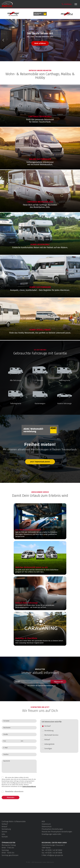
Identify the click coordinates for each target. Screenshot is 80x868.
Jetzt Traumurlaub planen (40, 462)
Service (4, 832)
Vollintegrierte (64, 372)
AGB (43, 821)
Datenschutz (47, 827)
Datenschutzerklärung (29, 786)
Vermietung (6, 829)
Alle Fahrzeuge (16, 372)
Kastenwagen (40, 395)
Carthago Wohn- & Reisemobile (14, 821)
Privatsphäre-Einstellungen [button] (52, 829)
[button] (3, 40)
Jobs (3, 834)
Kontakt (5, 837)
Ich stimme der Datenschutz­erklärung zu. (42, 686)
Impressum (46, 824)
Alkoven (40, 372)
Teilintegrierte (16, 395)
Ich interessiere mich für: (52, 722)
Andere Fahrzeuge (64, 395)
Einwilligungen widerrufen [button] (51, 834)
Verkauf (5, 824)
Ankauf (4, 827)
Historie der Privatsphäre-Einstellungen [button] (57, 832)
